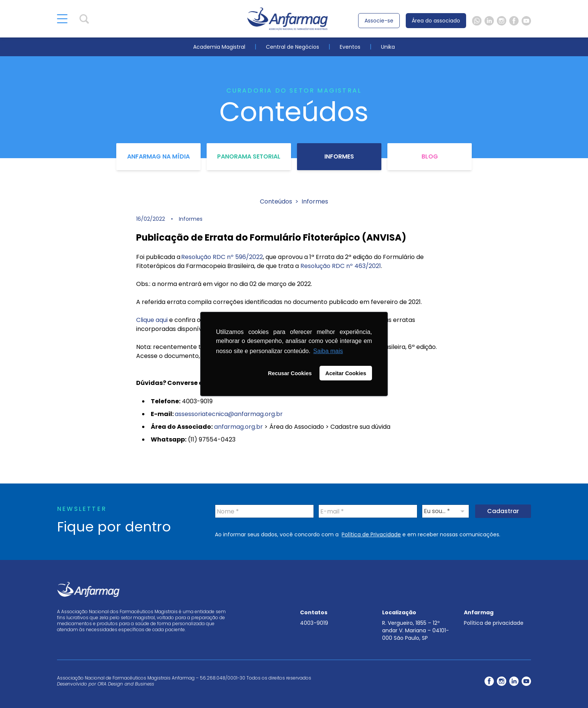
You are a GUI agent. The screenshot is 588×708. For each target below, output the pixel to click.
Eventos (350, 47)
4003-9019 (314, 623)
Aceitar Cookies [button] (346, 373)
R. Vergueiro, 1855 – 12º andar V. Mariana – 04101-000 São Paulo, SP (415, 630)
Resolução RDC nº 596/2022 (222, 257)
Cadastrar (503, 511)
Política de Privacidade (371, 534)
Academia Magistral (219, 47)
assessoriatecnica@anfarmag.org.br (229, 414)
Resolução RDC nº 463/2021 (341, 266)
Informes (339, 156)
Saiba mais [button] (328, 351)
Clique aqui (152, 320)
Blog (430, 156)
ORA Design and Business (126, 684)
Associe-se (379, 21)
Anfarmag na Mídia (158, 156)
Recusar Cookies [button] (290, 373)
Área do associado (436, 21)
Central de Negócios (292, 47)
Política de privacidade (494, 623)
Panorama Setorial (249, 156)
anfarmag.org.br (238, 427)
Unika (388, 47)
